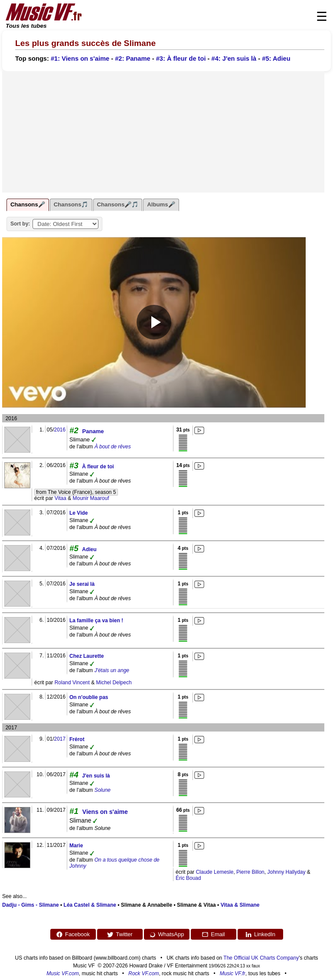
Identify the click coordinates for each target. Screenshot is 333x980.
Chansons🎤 (28, 204)
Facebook (73, 934)
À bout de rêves (113, 447)
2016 (60, 430)
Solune (103, 790)
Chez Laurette (87, 656)
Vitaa (60, 498)
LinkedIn (260, 934)
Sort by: (20, 224)
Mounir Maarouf (91, 498)
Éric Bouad (188, 878)
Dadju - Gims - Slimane (31, 905)
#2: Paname (132, 59)
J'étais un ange (112, 670)
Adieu (89, 549)
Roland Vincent (72, 683)
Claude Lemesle (215, 872)
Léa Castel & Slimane (90, 905)
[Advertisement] (163, 132)
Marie (76, 846)
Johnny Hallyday (286, 872)
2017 (60, 739)
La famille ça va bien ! (96, 621)
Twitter (119, 934)
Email (213, 934)
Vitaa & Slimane (240, 905)
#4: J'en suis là (234, 59)
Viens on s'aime (105, 812)
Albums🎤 (161, 204)
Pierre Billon (250, 872)
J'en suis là (96, 776)
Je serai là (82, 584)
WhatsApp (167, 934)
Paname (93, 431)
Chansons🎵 (71, 204)
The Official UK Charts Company (261, 958)
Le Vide (78, 513)
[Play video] (154, 322)
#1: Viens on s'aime (80, 59)
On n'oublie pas (89, 697)
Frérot (77, 739)
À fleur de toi (98, 467)
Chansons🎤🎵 (118, 204)
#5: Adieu (276, 59)
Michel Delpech (114, 683)
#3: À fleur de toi (181, 59)
